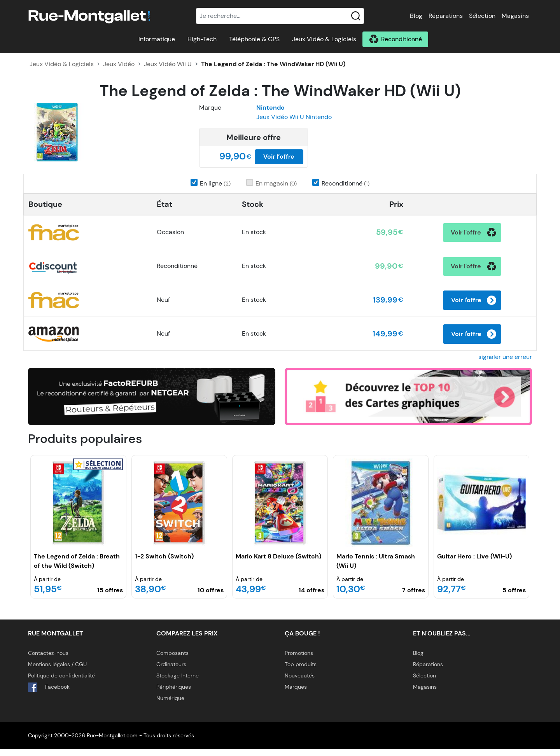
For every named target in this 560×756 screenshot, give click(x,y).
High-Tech (202, 39)
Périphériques (174, 694)
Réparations (446, 16)
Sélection (482, 16)
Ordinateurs (171, 671)
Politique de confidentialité (61, 682)
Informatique (157, 39)
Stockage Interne (178, 682)
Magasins (515, 16)
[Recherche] (280, 16)
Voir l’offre (279, 157)
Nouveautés (300, 682)
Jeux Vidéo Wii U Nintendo (294, 117)
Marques (296, 694)
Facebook (49, 694)
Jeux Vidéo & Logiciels (324, 39)
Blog (416, 16)
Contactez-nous (48, 660)
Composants (172, 660)
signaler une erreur (505, 364)
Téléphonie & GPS (254, 39)
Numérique (170, 705)
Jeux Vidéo (119, 64)
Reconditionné (402, 39)
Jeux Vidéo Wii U (168, 64)
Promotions (299, 660)
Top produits (301, 671)
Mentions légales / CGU (57, 671)
